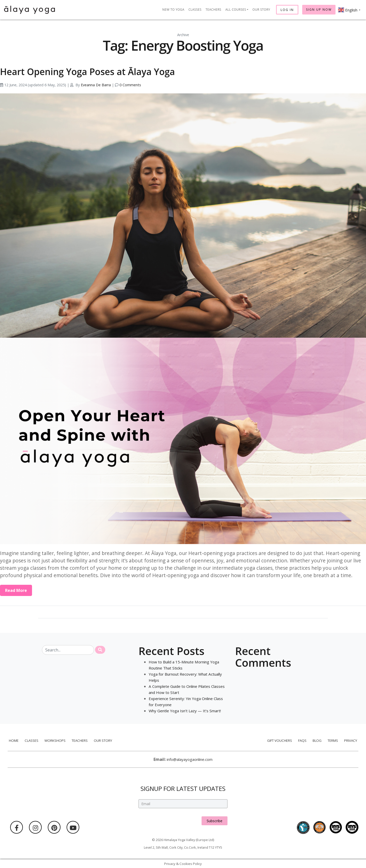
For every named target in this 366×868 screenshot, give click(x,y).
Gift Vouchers (279, 740)
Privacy (352, 740)
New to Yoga (173, 10)
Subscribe (215, 815)
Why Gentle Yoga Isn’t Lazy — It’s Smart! (187, 711)
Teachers (213, 10)
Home (12, 740)
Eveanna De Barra (96, 85)
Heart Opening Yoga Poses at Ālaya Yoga (104, 71)
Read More (16, 590)
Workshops (54, 740)
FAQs (302, 740)
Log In (287, 10)
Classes (195, 10)
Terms (334, 740)
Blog (317, 740)
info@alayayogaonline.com (190, 760)
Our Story (261, 10)
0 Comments (130, 85)
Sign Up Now (319, 10)
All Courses (236, 10)
